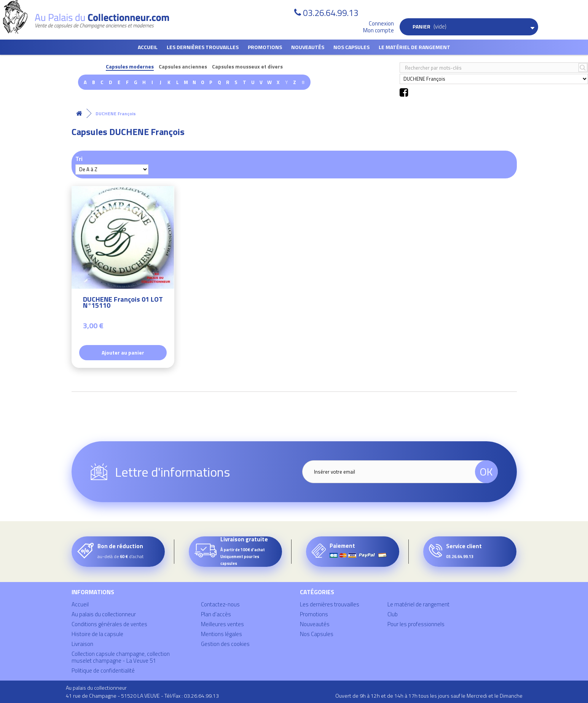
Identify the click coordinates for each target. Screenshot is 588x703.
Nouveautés (308, 47)
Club (393, 614)
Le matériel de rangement (414, 47)
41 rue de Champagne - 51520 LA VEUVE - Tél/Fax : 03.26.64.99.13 (142, 696)
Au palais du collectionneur (104, 614)
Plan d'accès (216, 614)
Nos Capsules (351, 47)
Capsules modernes (130, 67)
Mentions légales (221, 634)
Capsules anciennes (183, 67)
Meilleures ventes (222, 624)
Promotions (265, 47)
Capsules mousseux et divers (247, 67)
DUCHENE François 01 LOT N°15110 (123, 303)
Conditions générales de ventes (109, 624)
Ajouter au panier (123, 352)
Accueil (148, 47)
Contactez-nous (220, 604)
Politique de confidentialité (103, 670)
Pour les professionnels (416, 624)
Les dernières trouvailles (203, 47)
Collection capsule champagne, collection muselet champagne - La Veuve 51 (121, 657)
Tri (79, 158)
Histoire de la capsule (97, 634)
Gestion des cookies (225, 644)
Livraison (82, 644)
